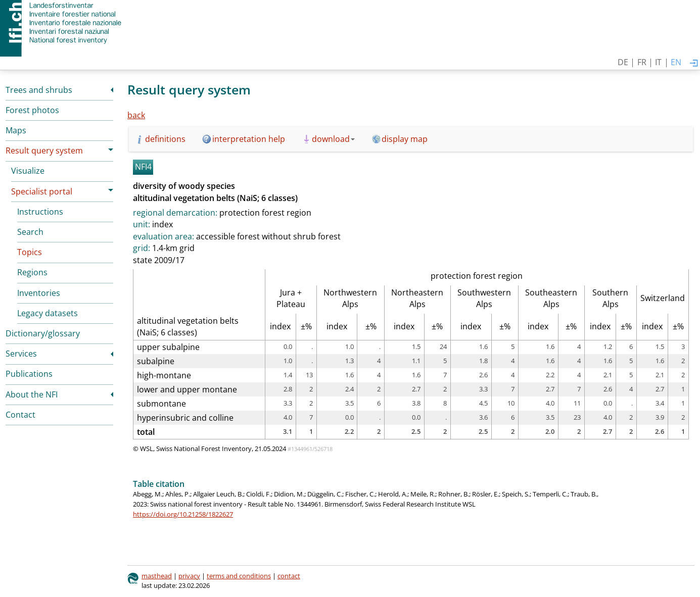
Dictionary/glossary (43, 333)
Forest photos (32, 110)
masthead (157, 576)
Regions (32, 272)
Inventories (39, 293)
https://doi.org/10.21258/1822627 (183, 514)
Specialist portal (42, 191)
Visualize (28, 171)
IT (658, 62)
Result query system (44, 151)
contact (289, 576)
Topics (30, 252)
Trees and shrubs (39, 90)
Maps (16, 130)
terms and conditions (239, 576)
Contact (20, 415)
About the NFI (32, 394)
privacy (189, 576)
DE (623, 62)
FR (642, 62)
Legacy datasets (48, 313)
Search (30, 232)
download (333, 139)
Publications (29, 374)
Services (21, 354)
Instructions (40, 212)
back (136, 115)
